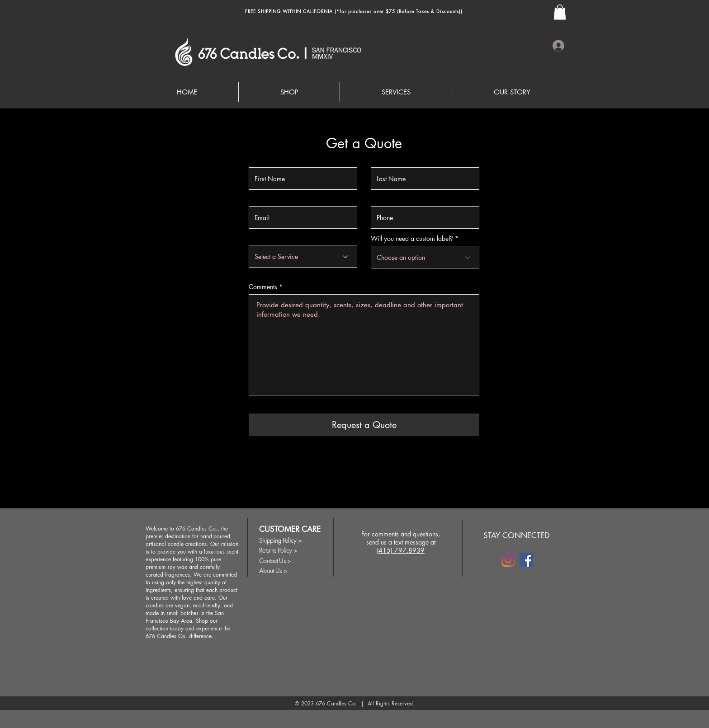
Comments (263, 287)
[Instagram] (508, 560)
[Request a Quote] (364, 425)
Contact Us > (275, 561)
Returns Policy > (278, 550)
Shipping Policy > (280, 540)
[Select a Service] (303, 256)
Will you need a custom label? (412, 239)
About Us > (273, 571)
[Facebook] (526, 560)
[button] (560, 12)
